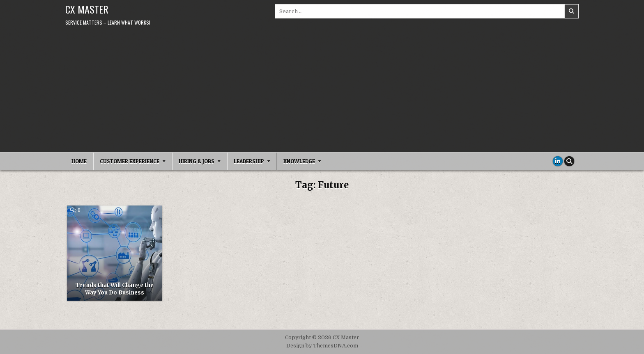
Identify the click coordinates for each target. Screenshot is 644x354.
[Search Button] (569, 161)
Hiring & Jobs (197, 161)
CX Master (87, 9)
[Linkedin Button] (558, 161)
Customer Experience (130, 161)
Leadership (249, 161)
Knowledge (299, 161)
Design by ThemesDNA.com (322, 346)
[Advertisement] (322, 91)
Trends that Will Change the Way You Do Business (115, 289)
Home (79, 161)
